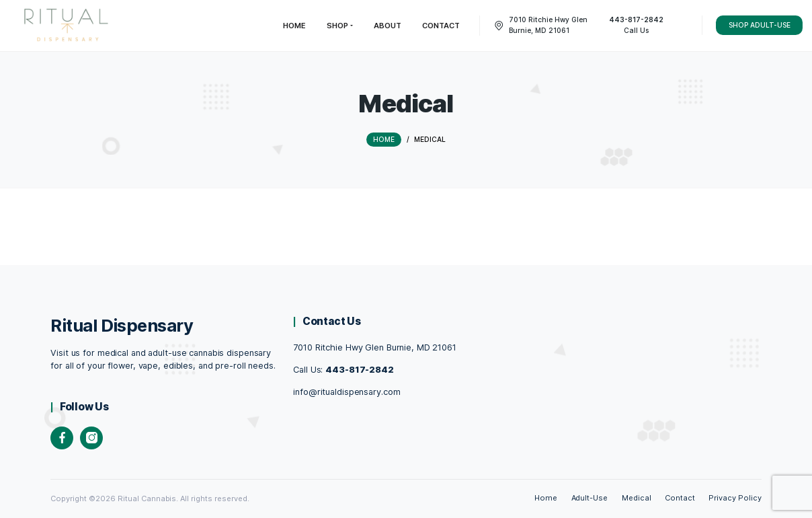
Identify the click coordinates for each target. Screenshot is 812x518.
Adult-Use (590, 498)
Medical (637, 498)
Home (546, 498)
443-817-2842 (360, 369)
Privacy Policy (735, 498)
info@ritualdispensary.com (347, 391)
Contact (680, 498)
